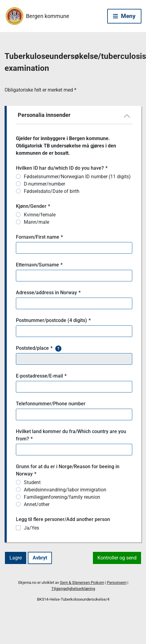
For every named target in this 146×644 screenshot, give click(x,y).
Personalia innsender (44, 115)
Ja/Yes (31, 528)
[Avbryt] (40, 558)
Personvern (117, 582)
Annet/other (37, 504)
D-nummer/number (44, 184)
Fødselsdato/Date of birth (52, 191)
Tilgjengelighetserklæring (73, 589)
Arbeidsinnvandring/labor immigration (65, 490)
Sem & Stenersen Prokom (82, 582)
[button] (58, 348)
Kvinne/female (40, 215)
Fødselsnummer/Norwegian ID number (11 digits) (77, 177)
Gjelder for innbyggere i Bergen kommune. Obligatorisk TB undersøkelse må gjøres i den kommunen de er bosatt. (67, 146)
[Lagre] (16, 558)
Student (32, 482)
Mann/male (36, 222)
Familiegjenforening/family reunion (62, 497)
